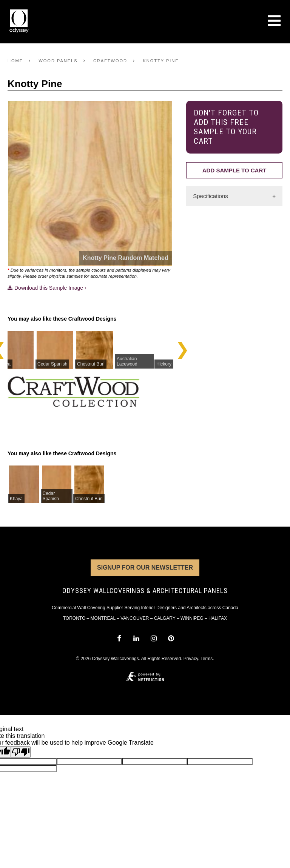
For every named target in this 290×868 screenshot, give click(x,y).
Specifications (211, 196)
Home (15, 61)
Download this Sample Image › (47, 288)
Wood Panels (58, 61)
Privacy (191, 659)
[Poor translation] (21, 752)
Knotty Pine (161, 61)
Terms (207, 659)
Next (182, 349)
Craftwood (110, 61)
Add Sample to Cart (234, 170)
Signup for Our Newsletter (145, 568)
